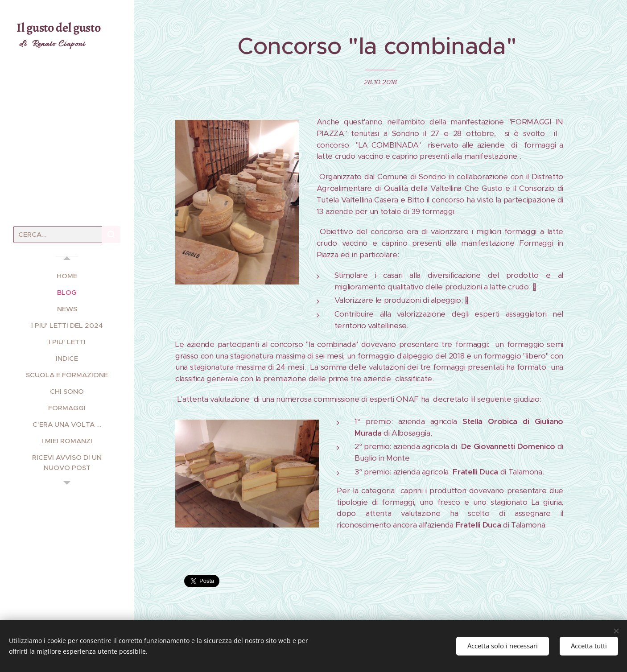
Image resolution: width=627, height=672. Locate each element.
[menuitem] (67, 276)
